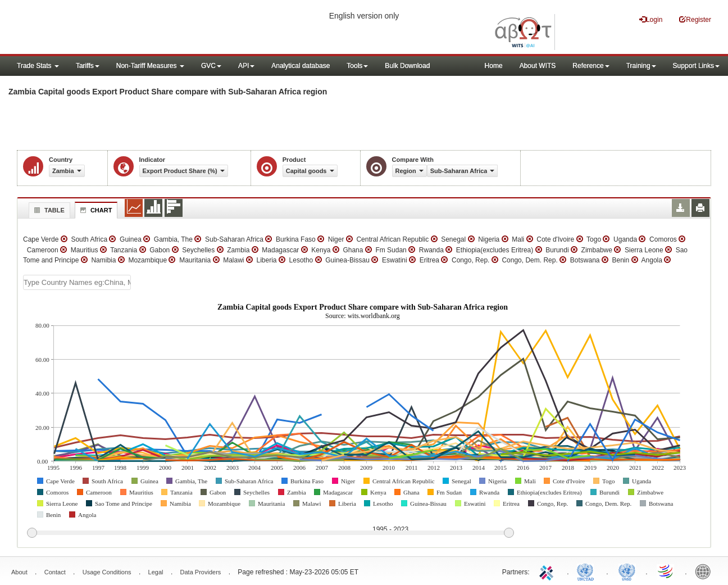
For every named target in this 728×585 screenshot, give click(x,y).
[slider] (270, 533)
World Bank (706, 571)
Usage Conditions (107, 572)
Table (48, 210)
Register (695, 19)
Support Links (696, 66)
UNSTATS (627, 571)
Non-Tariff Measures (150, 66)
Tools (357, 66)
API (246, 66)
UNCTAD (588, 571)
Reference (591, 66)
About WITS (538, 66)
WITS (112, 28)
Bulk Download (407, 66)
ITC (548, 571)
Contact (55, 572)
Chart (95, 210)
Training (641, 66)
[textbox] (77, 282)
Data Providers (201, 572)
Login (651, 19)
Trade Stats (38, 66)
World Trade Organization (666, 571)
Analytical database (301, 66)
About (19, 572)
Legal (156, 572)
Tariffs (88, 66)
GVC (211, 66)
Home (494, 66)
